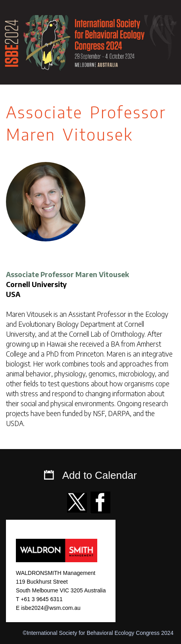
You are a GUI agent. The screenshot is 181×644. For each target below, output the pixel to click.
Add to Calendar (100, 475)
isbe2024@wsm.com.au (51, 608)
